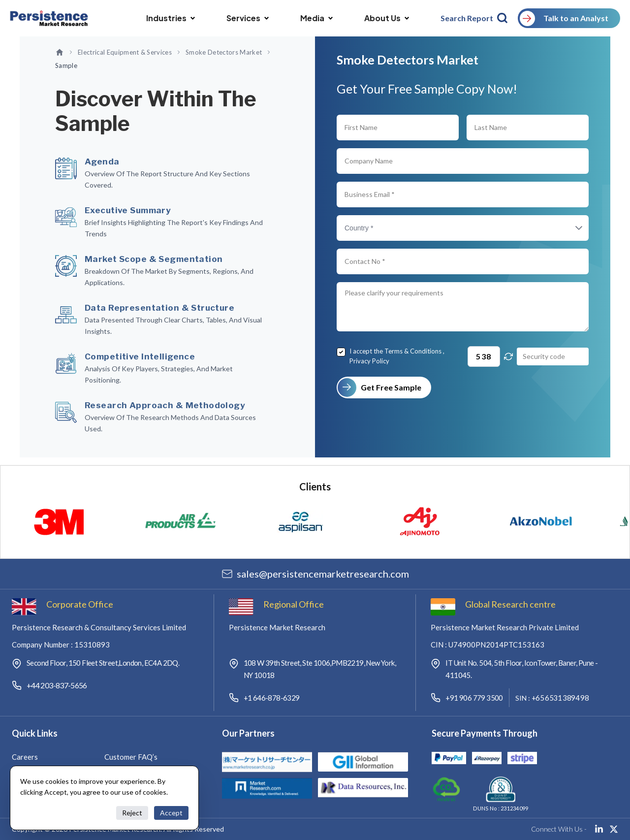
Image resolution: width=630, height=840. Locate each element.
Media (316, 18)
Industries (171, 18)
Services (248, 18)
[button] (569, 228)
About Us (387, 18)
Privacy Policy (369, 361)
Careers (25, 757)
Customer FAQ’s (131, 757)
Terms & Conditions (413, 351)
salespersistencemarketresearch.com (323, 574)
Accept (171, 813)
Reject (132, 813)
